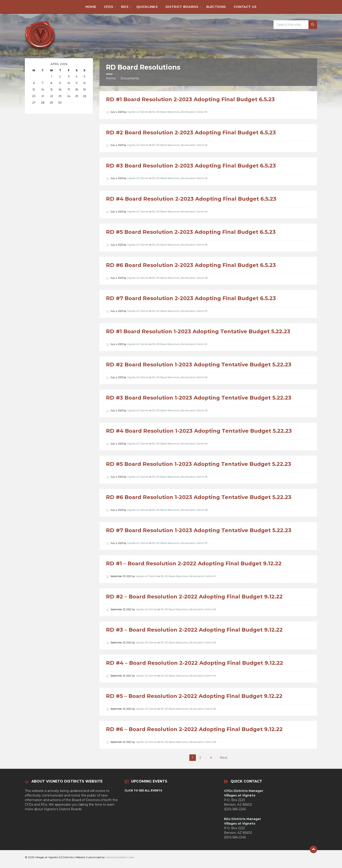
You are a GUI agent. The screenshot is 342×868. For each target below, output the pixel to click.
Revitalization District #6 (194, 278)
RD (154, 112)
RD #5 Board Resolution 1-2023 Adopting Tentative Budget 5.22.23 (199, 464)
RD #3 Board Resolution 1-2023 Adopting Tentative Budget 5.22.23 (199, 398)
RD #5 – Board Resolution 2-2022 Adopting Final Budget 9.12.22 (194, 696)
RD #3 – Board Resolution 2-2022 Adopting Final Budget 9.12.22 (194, 630)
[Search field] (295, 25)
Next (224, 758)
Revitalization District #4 (194, 212)
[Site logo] (40, 50)
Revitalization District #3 (194, 178)
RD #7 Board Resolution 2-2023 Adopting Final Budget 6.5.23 (191, 298)
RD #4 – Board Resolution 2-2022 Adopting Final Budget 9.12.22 (195, 663)
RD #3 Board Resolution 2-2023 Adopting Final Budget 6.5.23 (191, 166)
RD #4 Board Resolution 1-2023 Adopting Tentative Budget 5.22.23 (199, 431)
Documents (130, 78)
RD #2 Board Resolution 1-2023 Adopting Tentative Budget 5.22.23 (199, 365)
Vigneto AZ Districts (138, 112)
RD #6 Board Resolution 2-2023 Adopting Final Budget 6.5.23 (191, 265)
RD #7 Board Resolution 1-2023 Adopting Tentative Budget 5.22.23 (199, 530)
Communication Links (120, 857)
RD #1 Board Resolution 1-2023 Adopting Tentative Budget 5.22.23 (198, 331)
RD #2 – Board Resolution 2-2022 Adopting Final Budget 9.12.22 (194, 597)
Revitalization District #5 (194, 245)
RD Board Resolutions (168, 112)
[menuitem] (91, 7)
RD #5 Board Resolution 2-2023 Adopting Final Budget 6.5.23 (191, 232)
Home (111, 78)
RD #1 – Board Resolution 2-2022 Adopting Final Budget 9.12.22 (194, 563)
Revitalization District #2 (194, 145)
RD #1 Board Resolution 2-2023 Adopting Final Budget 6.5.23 (190, 99)
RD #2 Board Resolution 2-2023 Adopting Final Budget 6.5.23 (191, 132)
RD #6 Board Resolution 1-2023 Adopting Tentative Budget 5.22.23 (199, 497)
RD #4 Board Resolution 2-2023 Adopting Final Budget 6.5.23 (191, 199)
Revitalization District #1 (194, 112)
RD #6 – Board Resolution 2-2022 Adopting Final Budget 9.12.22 (194, 729)
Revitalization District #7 (194, 311)
